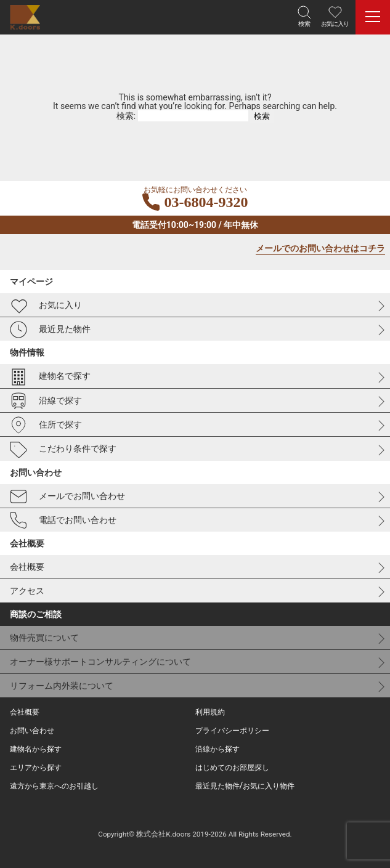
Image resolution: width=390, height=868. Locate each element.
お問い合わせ (32, 731)
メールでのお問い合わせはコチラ (320, 249)
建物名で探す (50, 377)
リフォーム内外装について (62, 686)
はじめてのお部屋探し (232, 768)
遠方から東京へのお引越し (54, 786)
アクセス (27, 591)
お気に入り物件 (269, 786)
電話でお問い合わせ (63, 521)
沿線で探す (46, 401)
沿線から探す (217, 749)
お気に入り (46, 306)
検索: (126, 116)
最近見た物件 (50, 330)
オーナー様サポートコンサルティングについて (100, 662)
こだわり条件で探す (63, 450)
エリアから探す (36, 768)
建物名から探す (36, 749)
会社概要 (27, 567)
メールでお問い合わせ (67, 497)
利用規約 (210, 712)
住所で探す (46, 425)
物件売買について (44, 638)
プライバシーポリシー (232, 731)
